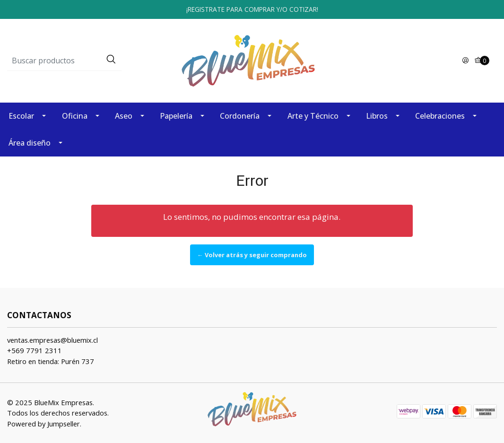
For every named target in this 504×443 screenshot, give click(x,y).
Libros (377, 116)
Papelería (176, 116)
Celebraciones (440, 116)
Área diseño (30, 143)
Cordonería (240, 116)
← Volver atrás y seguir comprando (252, 255)
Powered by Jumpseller (43, 424)
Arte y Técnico (313, 116)
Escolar (21, 116)
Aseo (124, 116)
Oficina (75, 116)
